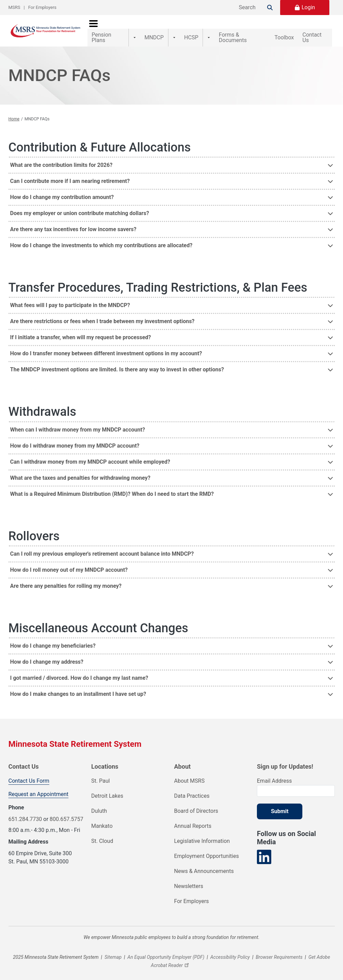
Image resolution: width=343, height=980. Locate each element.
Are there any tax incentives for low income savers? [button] (73, 223)
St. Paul (100, 774)
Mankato (102, 819)
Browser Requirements (279, 951)
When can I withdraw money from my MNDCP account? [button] (78, 423)
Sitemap (113, 951)
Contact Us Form (29, 774)
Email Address (274, 774)
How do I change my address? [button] (47, 655)
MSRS (15, 7)
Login (308, 7)
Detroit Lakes (107, 789)
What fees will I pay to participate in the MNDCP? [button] (70, 299)
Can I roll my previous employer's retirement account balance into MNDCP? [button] (102, 547)
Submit (280, 805)
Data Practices (192, 789)
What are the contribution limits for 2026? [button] (61, 158)
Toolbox (277, 27)
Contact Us (314, 27)
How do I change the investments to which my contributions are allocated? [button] (101, 239)
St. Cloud (102, 835)
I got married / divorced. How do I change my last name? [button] (79, 671)
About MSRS (189, 774)
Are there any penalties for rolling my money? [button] (66, 579)
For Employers (43, 7)
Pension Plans (109, 27)
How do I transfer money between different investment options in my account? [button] (106, 347)
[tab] (172, 158)
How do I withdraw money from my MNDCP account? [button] (75, 439)
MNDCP (150, 27)
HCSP (182, 27)
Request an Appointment (39, 788)
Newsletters (189, 880)
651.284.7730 (25, 813)
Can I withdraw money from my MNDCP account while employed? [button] (90, 455)
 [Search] (270, 8)
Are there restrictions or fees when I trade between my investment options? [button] (102, 315)
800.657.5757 (66, 813)
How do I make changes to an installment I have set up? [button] (78, 687)
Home (14, 112)
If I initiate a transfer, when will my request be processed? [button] (81, 331)
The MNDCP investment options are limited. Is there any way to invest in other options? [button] (117, 363)
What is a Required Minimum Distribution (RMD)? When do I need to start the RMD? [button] (112, 487)
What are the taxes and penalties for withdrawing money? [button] (80, 471)
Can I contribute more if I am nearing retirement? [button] (70, 175)
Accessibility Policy (230, 951)
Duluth (99, 804)
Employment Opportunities (207, 850)
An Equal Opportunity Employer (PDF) (166, 951)
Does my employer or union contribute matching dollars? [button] (80, 207)
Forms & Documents (228, 27)
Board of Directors (196, 804)
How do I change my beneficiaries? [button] (53, 639)
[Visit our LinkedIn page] (264, 851)
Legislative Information (202, 835)
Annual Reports (193, 819)
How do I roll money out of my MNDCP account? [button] (69, 563)
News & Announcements (204, 865)
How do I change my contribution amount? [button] (62, 191)
